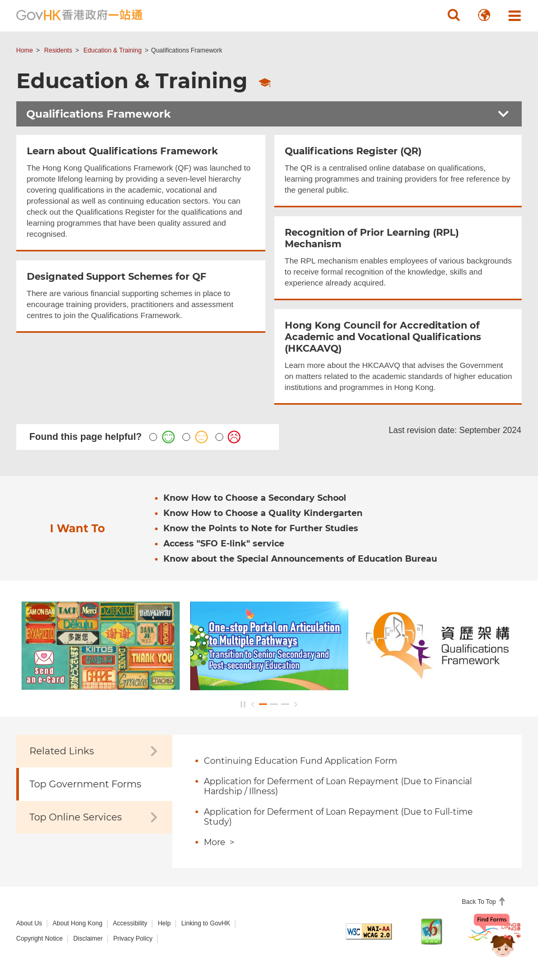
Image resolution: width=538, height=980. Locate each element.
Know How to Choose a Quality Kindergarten (263, 513)
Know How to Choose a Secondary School (255, 498)
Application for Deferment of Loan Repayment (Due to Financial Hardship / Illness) (338, 786)
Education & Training (113, 50)
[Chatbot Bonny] (495, 942)
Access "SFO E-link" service (224, 544)
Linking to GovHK (206, 923)
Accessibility (130, 923)
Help (164, 923)
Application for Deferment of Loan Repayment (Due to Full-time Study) (338, 817)
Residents (58, 50)
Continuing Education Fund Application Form (301, 761)
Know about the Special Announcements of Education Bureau (300, 559)
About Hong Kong (77, 923)
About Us (29, 923)
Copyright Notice (40, 939)
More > (219, 842)
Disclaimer (88, 939)
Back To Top (480, 902)
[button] (453, 15)
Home (25, 50)
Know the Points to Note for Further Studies (261, 528)
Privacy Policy (133, 939)
